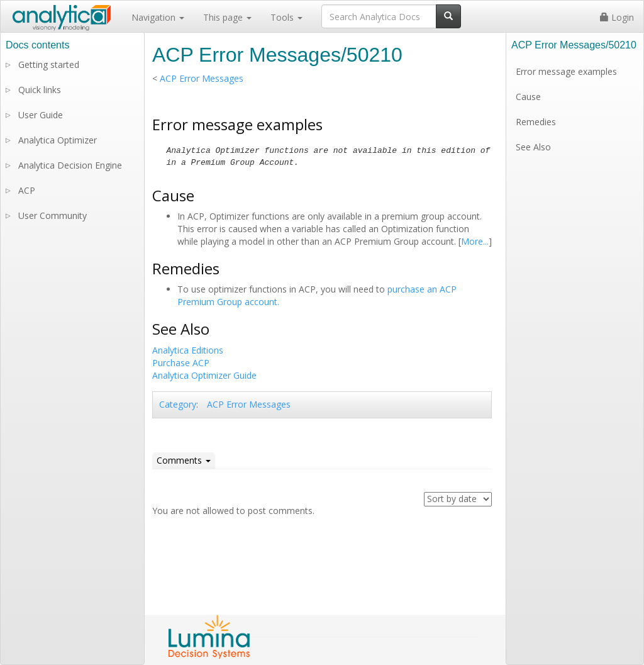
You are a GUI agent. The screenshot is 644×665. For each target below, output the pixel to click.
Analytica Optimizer (58, 140)
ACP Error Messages (202, 78)
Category (178, 404)
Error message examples (566, 71)
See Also (533, 147)
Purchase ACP (181, 363)
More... (475, 241)
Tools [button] (286, 17)
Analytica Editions (188, 350)
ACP (27, 190)
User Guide (41, 115)
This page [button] (227, 17)
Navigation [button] (158, 17)
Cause (528, 97)
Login (617, 17)
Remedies (536, 122)
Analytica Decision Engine (70, 165)
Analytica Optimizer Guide (204, 375)
